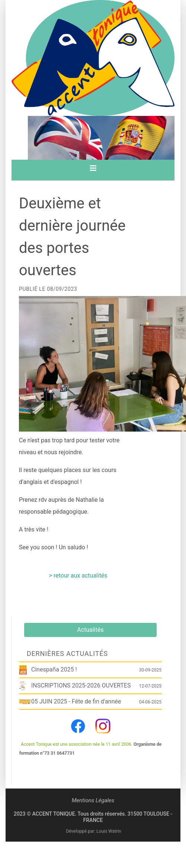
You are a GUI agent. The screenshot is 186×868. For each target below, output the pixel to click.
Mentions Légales (93, 800)
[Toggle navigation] (93, 170)
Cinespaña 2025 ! (54, 669)
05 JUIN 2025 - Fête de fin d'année (76, 701)
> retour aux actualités (78, 576)
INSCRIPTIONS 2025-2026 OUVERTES (81, 685)
